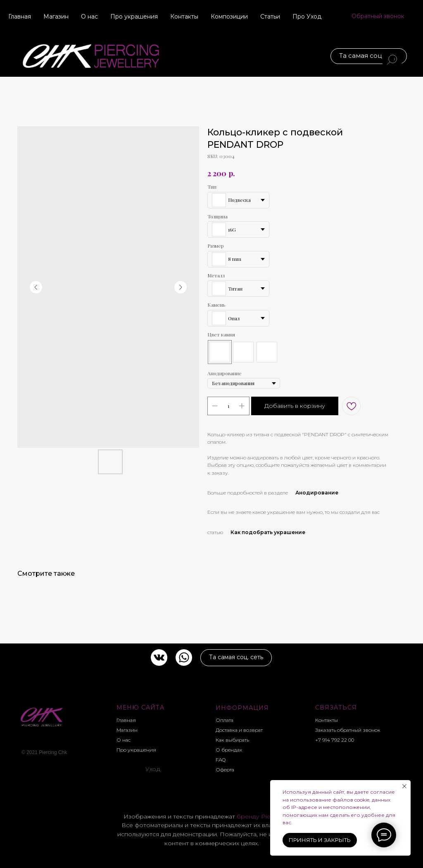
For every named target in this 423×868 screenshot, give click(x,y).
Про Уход (307, 17)
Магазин (56, 17)
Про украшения (134, 17)
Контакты (184, 17)
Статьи (270, 17)
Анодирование (317, 493)
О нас (89, 17)
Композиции (229, 17)
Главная (20, 17)
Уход (153, 769)
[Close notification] (404, 786)
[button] (378, 17)
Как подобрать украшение (268, 532)
